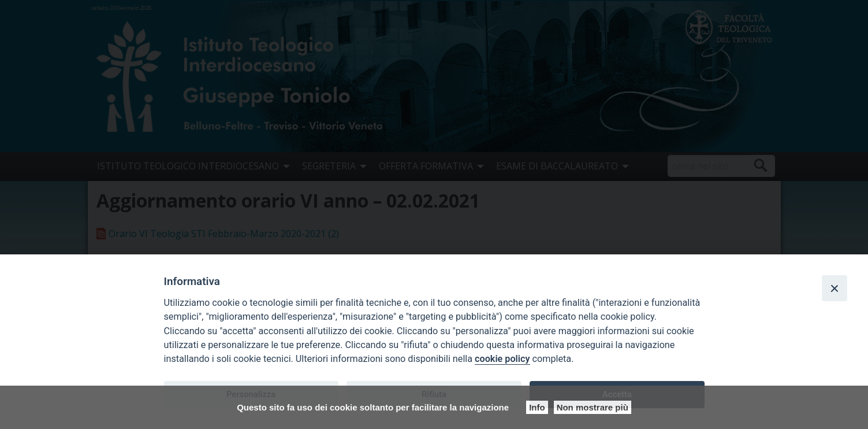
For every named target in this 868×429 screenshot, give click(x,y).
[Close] (835, 288)
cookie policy (502, 359)
